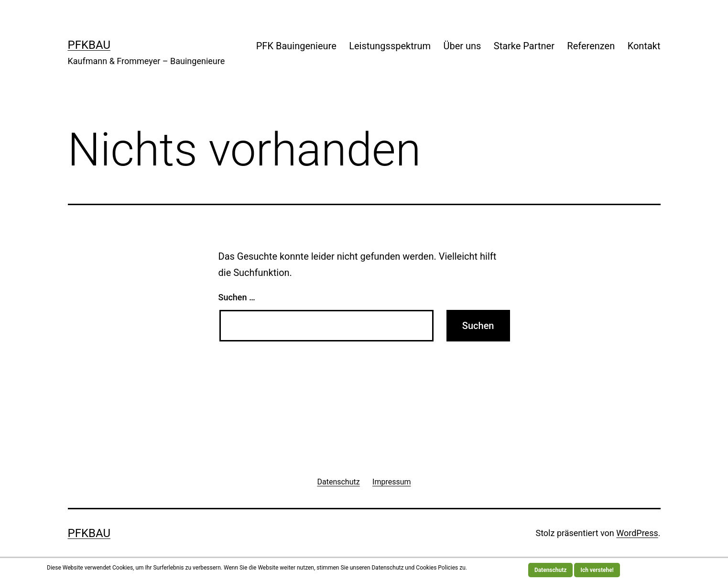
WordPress (637, 533)
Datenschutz (551, 570)
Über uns (462, 46)
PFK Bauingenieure (296, 46)
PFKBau (89, 45)
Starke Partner (524, 46)
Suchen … (237, 297)
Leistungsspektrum (390, 46)
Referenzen (591, 46)
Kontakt (644, 46)
